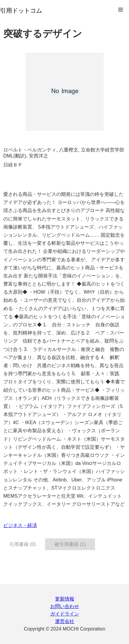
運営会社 (65, 621)
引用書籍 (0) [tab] (23, 544)
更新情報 (65, 599)
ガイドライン (65, 614)
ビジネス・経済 (20, 525)
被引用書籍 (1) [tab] (70, 544)
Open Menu (121, 10)
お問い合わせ (65, 606)
